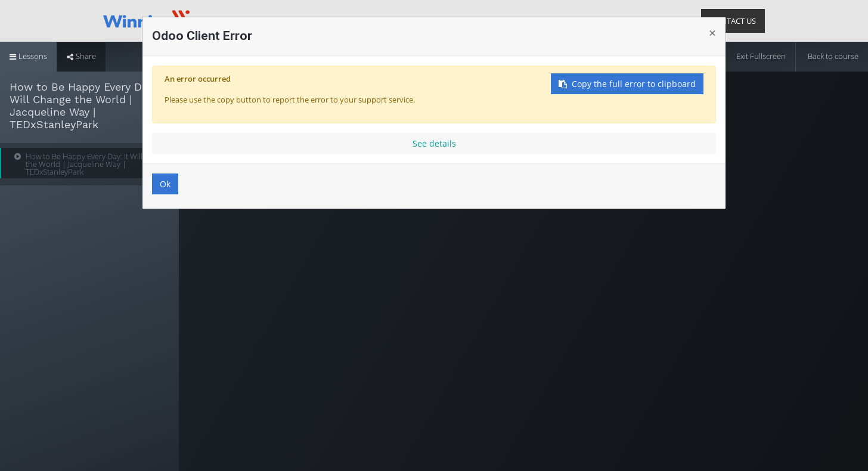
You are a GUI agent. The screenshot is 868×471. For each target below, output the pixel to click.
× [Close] (712, 33)
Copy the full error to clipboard (627, 84)
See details (434, 143)
